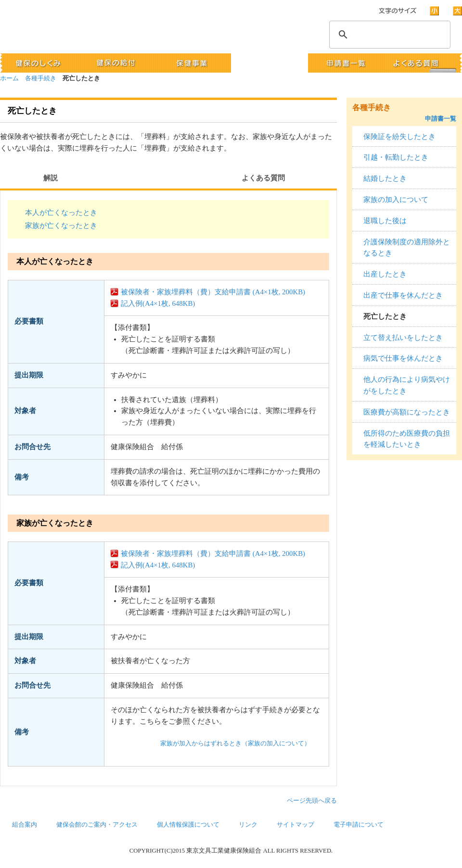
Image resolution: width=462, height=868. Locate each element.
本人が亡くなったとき (61, 213)
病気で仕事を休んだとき (403, 358)
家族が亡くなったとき (61, 226)
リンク (248, 825)
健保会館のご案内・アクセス (97, 825)
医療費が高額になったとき (407, 412)
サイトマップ (295, 825)
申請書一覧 (441, 119)
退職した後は (385, 221)
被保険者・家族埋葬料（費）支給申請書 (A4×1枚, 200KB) (213, 292)
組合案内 (25, 825)
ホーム (9, 78)
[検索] (388, 35)
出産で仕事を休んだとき (403, 295)
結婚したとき (385, 178)
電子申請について (359, 825)
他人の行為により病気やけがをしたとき (407, 385)
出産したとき (385, 274)
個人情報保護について (188, 825)
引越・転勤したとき (396, 157)
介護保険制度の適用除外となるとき (407, 248)
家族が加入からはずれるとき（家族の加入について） (235, 743)
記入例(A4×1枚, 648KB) (158, 303)
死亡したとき (385, 316)
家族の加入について (396, 200)
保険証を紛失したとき (399, 137)
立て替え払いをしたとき (403, 338)
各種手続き (41, 78)
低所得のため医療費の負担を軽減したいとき (407, 439)
